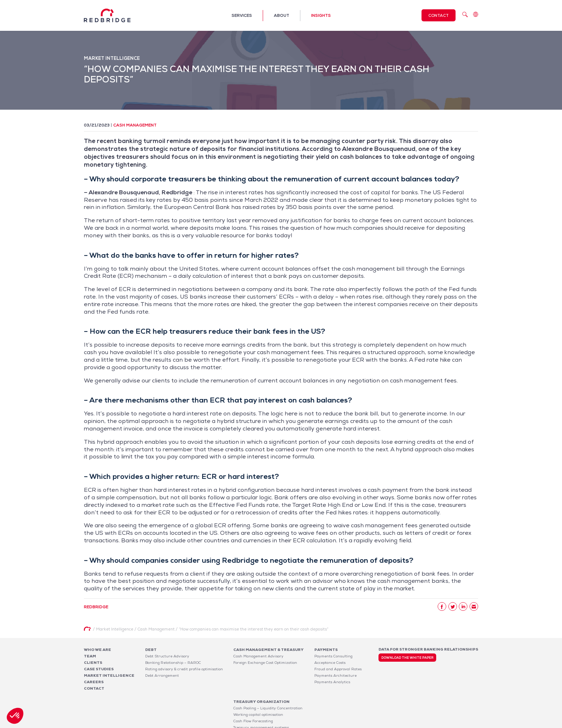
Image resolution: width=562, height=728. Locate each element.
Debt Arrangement (162, 675)
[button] (15, 716)
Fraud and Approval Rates (338, 669)
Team (90, 656)
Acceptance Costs (330, 663)
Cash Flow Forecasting (253, 694)
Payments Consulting (333, 656)
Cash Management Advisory (258, 656)
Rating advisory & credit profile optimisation (184, 669)
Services (242, 15)
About (282, 15)
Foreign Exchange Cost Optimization (265, 663)
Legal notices (412, 724)
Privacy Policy (442, 724)
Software (326, 694)
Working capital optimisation (258, 688)
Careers (94, 682)
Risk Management (249, 707)
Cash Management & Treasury (268, 650)
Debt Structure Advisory (167, 656)
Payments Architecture (335, 675)
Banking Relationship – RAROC (173, 663)
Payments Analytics (332, 682)
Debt (151, 650)
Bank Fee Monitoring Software (341, 701)
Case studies (99, 669)
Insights (321, 15)
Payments (326, 650)
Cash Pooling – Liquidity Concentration (268, 681)
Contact (439, 15)
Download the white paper (407, 658)
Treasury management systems (261, 701)
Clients (93, 663)
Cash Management (135, 125)
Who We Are (97, 650)
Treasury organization (261, 675)
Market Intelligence (109, 675)
